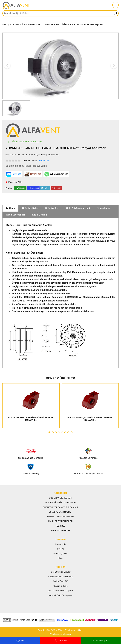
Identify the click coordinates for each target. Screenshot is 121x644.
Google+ (58, 188)
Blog (60, 558)
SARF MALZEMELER (60, 530)
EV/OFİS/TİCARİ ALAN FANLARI (27, 24)
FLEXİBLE (61, 526)
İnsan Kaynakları (61, 554)
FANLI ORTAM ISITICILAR (61, 521)
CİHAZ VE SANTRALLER (61, 512)
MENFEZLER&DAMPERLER (60, 517)
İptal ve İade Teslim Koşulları (60, 591)
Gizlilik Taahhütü (60, 581)
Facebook (35, 188)
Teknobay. (67, 634)
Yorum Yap (44, 161)
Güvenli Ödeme (60, 586)
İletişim (60, 549)
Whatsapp (21, 188)
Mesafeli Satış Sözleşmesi (60, 595)
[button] (49, 432)
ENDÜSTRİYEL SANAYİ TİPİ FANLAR (60, 507)
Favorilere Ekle (14, 182)
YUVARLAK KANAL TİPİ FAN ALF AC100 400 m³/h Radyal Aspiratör (73, 24)
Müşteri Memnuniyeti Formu (60, 577)
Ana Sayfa (7, 24)
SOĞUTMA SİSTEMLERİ (60, 498)
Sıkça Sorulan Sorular (60, 572)
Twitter (46, 188)
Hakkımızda (61, 544)
